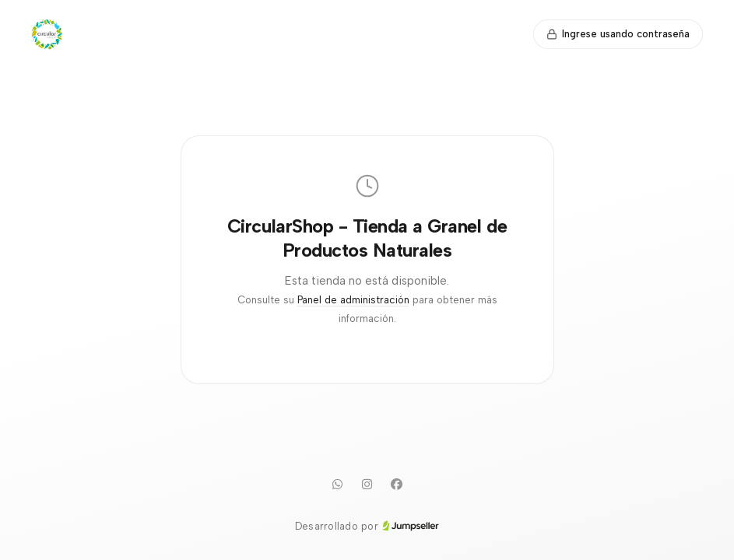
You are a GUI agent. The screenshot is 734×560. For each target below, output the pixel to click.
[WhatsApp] (338, 485)
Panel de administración (353, 300)
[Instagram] (367, 485)
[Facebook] (397, 485)
